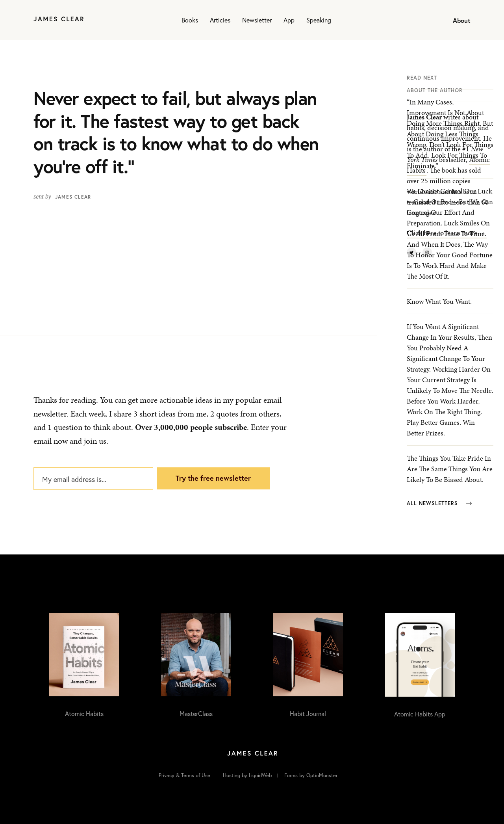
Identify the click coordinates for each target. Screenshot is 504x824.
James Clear (73, 197)
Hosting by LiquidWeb (247, 775)
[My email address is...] (93, 479)
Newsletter (257, 20)
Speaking (319, 20)
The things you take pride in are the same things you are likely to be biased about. (450, 469)
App (289, 20)
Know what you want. (439, 301)
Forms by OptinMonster (311, 775)
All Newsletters (439, 503)
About (462, 20)
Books (190, 20)
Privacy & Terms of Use (184, 775)
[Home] (58, 20)
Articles (220, 20)
